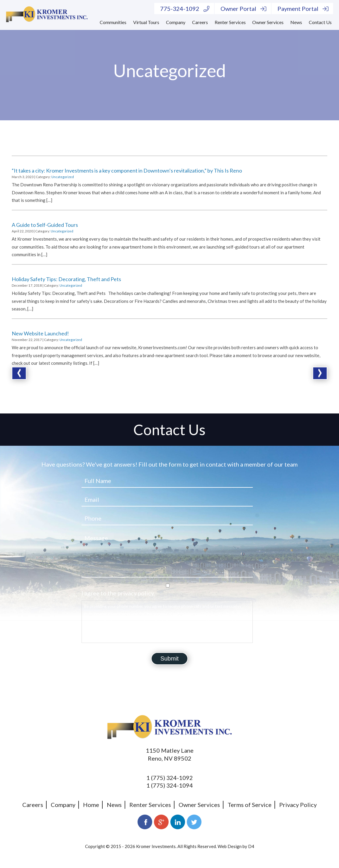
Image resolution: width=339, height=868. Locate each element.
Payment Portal (303, 9)
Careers (200, 22)
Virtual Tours (146, 22)
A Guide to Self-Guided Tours (45, 225)
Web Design (230, 846)
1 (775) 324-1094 (170, 785)
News (296, 22)
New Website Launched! (40, 333)
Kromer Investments (156, 846)
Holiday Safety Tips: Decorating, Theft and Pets (66, 279)
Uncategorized (63, 177)
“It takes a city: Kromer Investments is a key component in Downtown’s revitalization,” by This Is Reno (127, 170)
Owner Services (268, 22)
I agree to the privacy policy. (118, 593)
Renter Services (230, 22)
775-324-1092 (185, 9)
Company (176, 22)
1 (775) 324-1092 (170, 778)
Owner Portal (243, 9)
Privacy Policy (298, 805)
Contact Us (320, 22)
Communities (113, 22)
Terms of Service (250, 805)
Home (91, 805)
